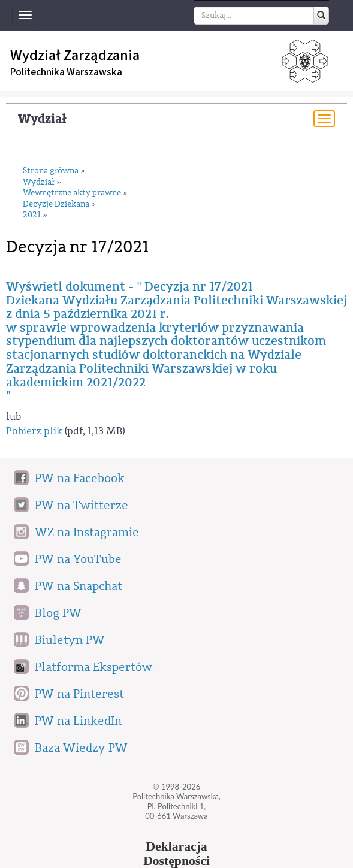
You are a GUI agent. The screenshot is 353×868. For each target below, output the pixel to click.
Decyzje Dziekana (56, 205)
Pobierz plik (34, 431)
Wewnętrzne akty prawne (72, 193)
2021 (32, 215)
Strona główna (51, 171)
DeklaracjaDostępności (176, 854)
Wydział (42, 119)
